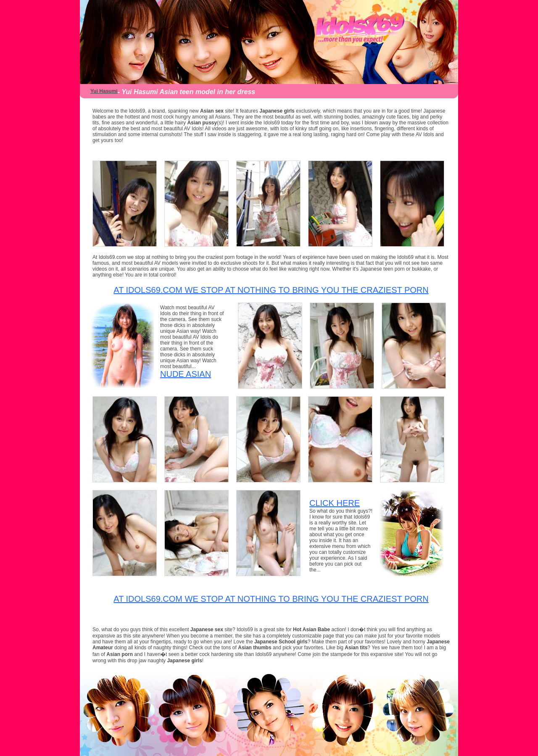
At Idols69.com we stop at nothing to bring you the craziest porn (271, 290)
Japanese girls (277, 111)
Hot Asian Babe (312, 630)
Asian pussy (202, 123)
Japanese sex (207, 630)
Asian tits (356, 648)
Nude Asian (186, 374)
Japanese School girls (281, 642)
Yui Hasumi (104, 91)
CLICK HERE (335, 503)
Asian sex (212, 111)
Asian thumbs (254, 648)
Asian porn (120, 654)
